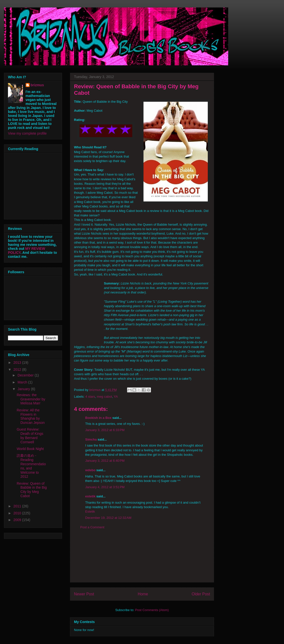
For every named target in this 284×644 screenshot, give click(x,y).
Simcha (91, 439)
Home (143, 594)
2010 (18, 513)
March (23, 382)
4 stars (90, 397)
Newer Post (84, 594)
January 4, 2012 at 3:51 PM (105, 487)
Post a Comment (92, 527)
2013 (18, 363)
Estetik (90, 511)
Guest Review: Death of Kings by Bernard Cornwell (30, 436)
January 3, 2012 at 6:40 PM (105, 461)
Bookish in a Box (98, 418)
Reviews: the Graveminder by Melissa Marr (31, 399)
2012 (18, 369)
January (24, 389)
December (26, 375)
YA (116, 397)
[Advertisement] (142, 560)
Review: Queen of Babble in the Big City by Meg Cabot (32, 490)
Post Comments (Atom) (152, 610)
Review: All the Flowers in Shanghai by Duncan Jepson (31, 416)
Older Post (201, 594)
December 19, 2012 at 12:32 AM (108, 518)
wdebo (90, 470)
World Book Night (30, 449)
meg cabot (105, 397)
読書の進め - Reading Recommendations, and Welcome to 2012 (31, 466)
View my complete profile (27, 133)
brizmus (37, 85)
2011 (18, 506)
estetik (90, 496)
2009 (18, 520)
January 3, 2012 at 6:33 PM (105, 430)
